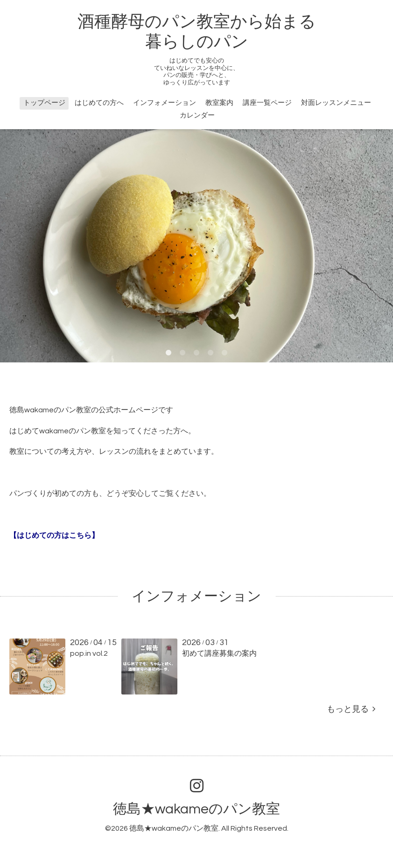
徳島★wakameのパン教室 (196, 809)
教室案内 (219, 103)
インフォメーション (165, 103)
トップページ (44, 103)
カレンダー (197, 115)
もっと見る (351, 709)
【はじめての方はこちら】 (54, 535)
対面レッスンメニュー (336, 103)
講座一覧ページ (267, 103)
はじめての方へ (99, 103)
